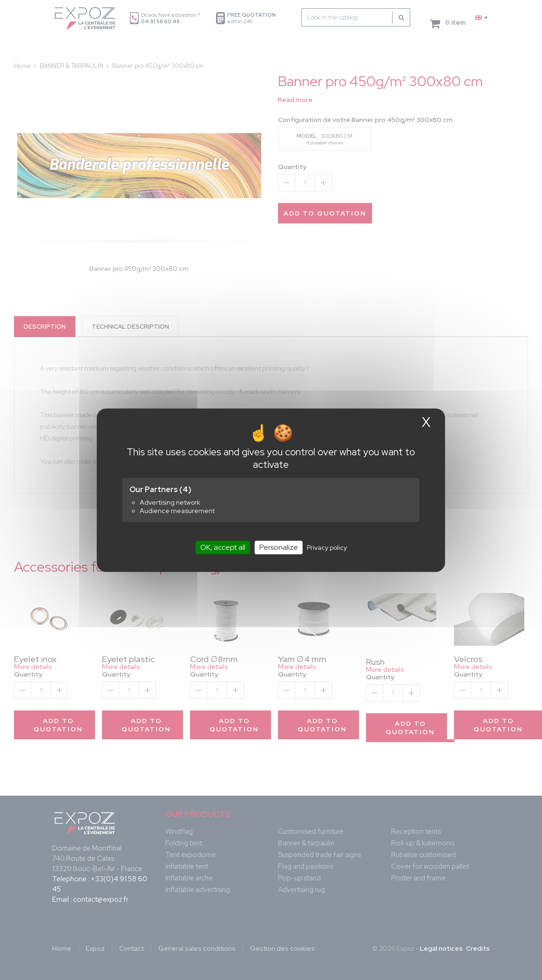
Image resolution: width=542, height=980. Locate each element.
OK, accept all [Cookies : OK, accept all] (223, 547)
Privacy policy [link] (327, 547)
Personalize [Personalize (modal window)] (279, 547)
